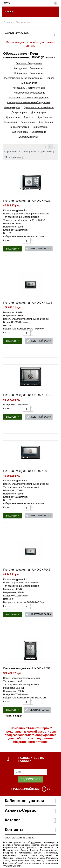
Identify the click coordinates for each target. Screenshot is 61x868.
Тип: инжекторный (13, 681)
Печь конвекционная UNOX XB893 (27, 668)
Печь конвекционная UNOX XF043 (27, 570)
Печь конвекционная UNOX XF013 (27, 471)
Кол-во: (7, 240)
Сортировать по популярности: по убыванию (29, 152)
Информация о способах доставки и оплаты (30, 44)
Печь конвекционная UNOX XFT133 (28, 395)
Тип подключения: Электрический (21, 217)
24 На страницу (14, 158)
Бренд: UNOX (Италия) (15, 230)
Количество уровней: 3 (15, 481)
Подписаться (30, 779)
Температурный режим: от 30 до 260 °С (24, 220)
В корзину (13, 249)
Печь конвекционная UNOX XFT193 (28, 303)
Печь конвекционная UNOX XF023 (27, 201)
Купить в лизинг (13, 716)
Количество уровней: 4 (15, 210)
